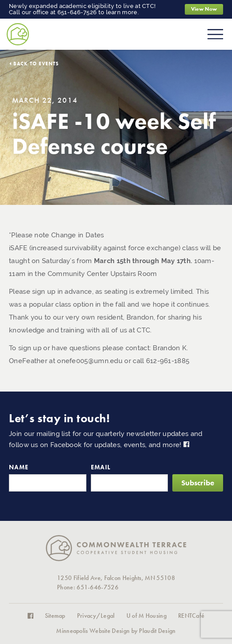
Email (101, 467)
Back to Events (36, 64)
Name (19, 467)
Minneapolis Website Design (93, 631)
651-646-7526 (77, 12)
